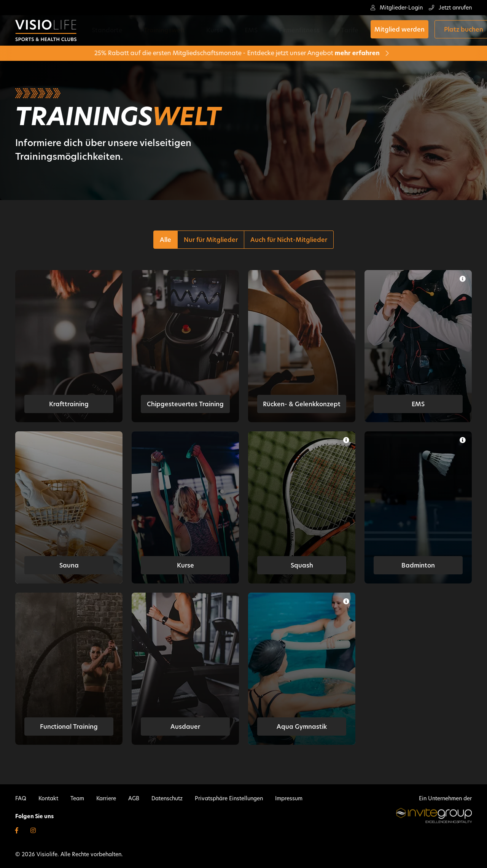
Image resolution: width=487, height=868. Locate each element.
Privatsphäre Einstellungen (229, 798)
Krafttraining (69, 404)
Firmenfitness (256, 30)
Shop (457, 31)
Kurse (196, 30)
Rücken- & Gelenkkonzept (302, 404)
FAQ (21, 798)
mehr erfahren (326, 53)
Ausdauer (185, 727)
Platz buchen (407, 31)
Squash (302, 565)
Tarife (294, 30)
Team (77, 798)
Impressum (289, 798)
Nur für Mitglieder (211, 240)
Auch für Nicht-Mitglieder (289, 240)
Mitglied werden (342, 31)
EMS (220, 30)
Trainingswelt (158, 30)
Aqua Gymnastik (302, 727)
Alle (166, 240)
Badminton (418, 565)
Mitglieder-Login (397, 8)
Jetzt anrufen (450, 8)
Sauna (69, 565)
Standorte (112, 30)
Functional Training (69, 727)
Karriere (106, 798)
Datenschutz (167, 798)
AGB (134, 798)
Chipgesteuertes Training (185, 404)
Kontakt (48, 798)
